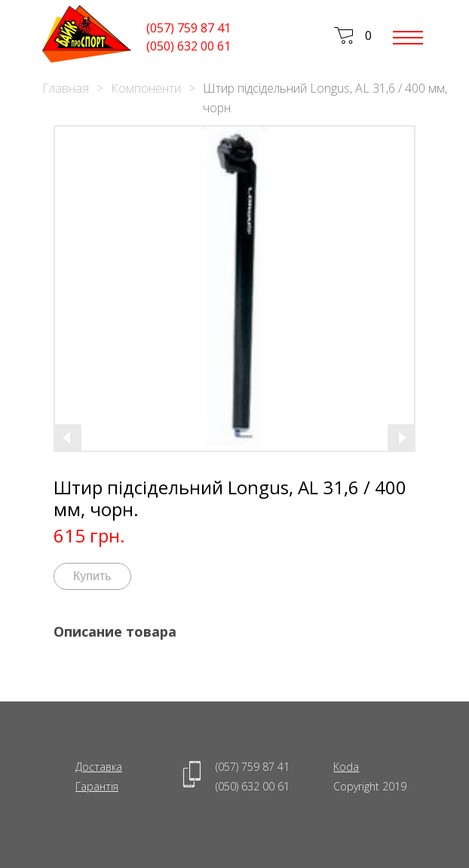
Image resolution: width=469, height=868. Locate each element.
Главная (66, 88)
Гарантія (97, 786)
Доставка (99, 767)
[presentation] (68, 438)
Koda (346, 767)
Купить (92, 576)
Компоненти (146, 88)
